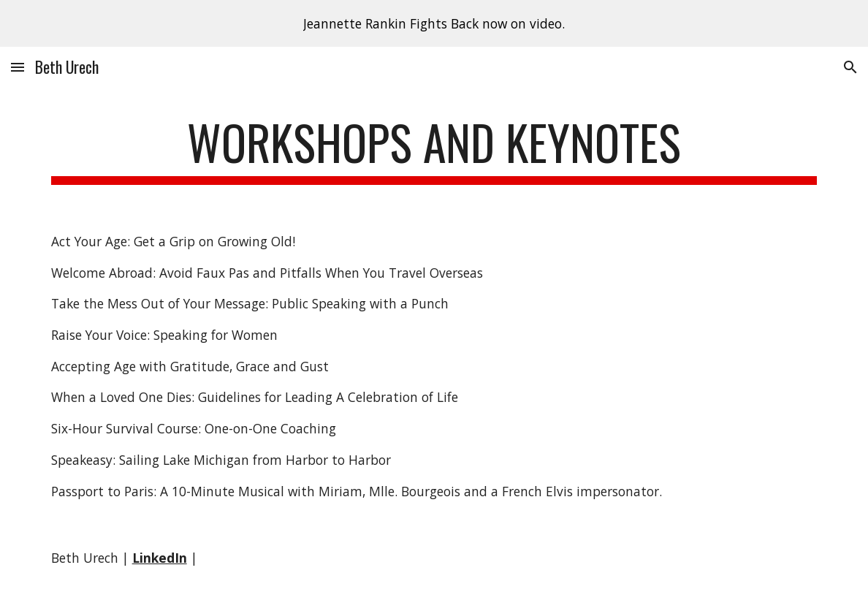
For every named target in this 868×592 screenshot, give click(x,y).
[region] (434, 23)
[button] (18, 67)
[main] (434, 149)
